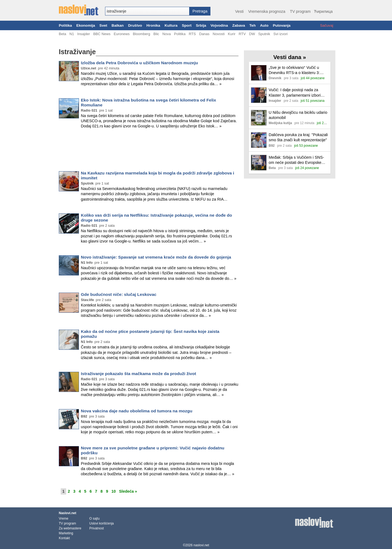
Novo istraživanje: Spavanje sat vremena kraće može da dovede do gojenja (156, 257)
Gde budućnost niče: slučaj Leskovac (119, 294)
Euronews (122, 34)
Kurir (232, 34)
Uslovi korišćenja (102, 523)
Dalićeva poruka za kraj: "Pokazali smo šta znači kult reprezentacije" (298, 137)
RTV (242, 34)
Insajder (84, 34)
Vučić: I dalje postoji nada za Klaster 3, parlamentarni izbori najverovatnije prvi (295, 93)
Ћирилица (323, 11)
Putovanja (282, 25)
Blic (156, 34)
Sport (187, 25)
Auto (264, 25)
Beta (62, 34)
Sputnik (264, 34)
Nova (167, 34)
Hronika (153, 25)
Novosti (219, 34)
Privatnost (97, 528)
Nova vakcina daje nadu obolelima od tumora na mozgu (137, 411)
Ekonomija (86, 25)
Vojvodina (219, 25)
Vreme (64, 519)
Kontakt (64, 538)
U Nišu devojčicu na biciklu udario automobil (298, 115)
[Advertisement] (149, 151)
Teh (252, 25)
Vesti (239, 11)
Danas (204, 34)
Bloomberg (141, 34)
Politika (65, 25)
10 (114, 491)
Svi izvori (280, 34)
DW (252, 34)
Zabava (239, 25)
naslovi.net (201, 545)
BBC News (102, 34)
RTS (192, 34)
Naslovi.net (68, 513)
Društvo (135, 25)
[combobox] (147, 11)
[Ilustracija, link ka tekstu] (259, 73)
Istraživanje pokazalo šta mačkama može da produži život (138, 374)
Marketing (66, 533)
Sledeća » (128, 491)
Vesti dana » (290, 57)
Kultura (171, 25)
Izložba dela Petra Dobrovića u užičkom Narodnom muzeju (139, 63)
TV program (300, 11)
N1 (72, 34)
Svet (103, 25)
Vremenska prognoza (267, 11)
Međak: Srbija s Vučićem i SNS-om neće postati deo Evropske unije (296, 160)
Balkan (118, 25)
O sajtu (94, 519)
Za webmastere (70, 528)
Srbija (201, 25)
